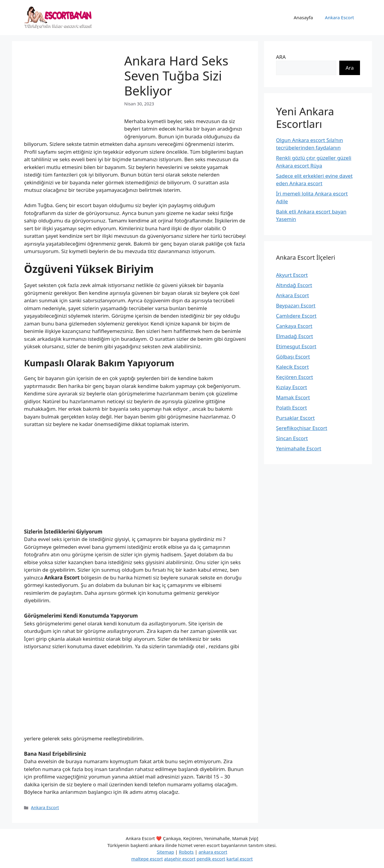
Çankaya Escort (294, 326)
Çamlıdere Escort (296, 316)
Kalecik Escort (292, 367)
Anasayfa (303, 17)
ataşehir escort (180, 859)
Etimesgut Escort (296, 346)
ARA (281, 57)
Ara (350, 68)
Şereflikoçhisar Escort (302, 428)
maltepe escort (147, 859)
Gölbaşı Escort (293, 357)
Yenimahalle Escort (299, 448)
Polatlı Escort (291, 408)
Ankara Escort (339, 17)
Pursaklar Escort (295, 418)
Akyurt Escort (292, 275)
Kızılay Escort (292, 387)
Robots (186, 852)
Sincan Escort (292, 438)
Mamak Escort (293, 397)
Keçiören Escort (294, 377)
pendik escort (211, 859)
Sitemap (166, 852)
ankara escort (213, 852)
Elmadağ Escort (294, 336)
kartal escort (240, 859)
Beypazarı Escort (296, 305)
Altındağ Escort (294, 285)
